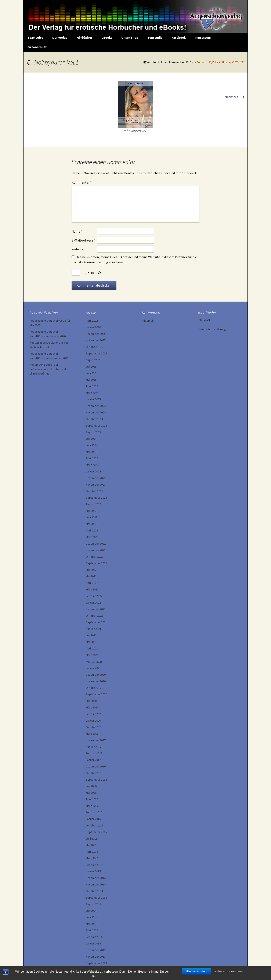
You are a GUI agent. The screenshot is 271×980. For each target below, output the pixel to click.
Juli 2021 (91, 635)
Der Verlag (60, 38)
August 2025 (93, 360)
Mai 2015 (91, 845)
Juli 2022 (91, 570)
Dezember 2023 (96, 478)
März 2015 (92, 858)
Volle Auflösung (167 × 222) (229, 62)
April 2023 (92, 530)
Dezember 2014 (96, 878)
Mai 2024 (91, 452)
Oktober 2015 (94, 825)
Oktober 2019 (94, 727)
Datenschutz (37, 47)
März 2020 (92, 707)
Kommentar (82, 182)
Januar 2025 (93, 399)
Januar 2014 (93, 943)
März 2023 (92, 537)
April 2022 (92, 583)
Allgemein (148, 321)
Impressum (203, 38)
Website (77, 249)
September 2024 (96, 425)
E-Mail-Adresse (84, 240)
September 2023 (96, 498)
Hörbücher (84, 38)
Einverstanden (196, 976)
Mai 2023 (91, 524)
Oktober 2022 (94, 557)
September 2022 (96, 563)
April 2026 (92, 321)
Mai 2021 (91, 642)
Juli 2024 (91, 439)
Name (77, 231)
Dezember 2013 (96, 950)
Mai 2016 (91, 793)
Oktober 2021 (94, 616)
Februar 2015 (94, 865)
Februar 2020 (94, 714)
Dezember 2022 (96, 544)
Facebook (179, 38)
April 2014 (92, 930)
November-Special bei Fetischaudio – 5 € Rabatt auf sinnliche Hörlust (48, 369)
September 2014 (96, 898)
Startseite (35, 38)
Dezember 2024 (96, 406)
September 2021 (96, 622)
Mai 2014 (91, 924)
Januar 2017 (93, 760)
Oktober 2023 (94, 491)
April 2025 (92, 386)
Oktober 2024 (94, 419)
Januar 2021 (93, 668)
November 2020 (96, 681)
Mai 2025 (91, 380)
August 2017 (93, 747)
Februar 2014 (94, 937)
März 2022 (92, 589)
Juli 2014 (91, 911)
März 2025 (92, 393)
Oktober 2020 (94, 688)
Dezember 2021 (96, 609)
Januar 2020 (93, 721)
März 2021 (92, 655)
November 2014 (96, 884)
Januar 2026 (93, 327)
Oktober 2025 (94, 347)
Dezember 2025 (96, 334)
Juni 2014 (92, 917)
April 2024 (92, 458)
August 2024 (93, 432)
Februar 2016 (94, 812)
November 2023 (96, 485)
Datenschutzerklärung (212, 329)
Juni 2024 (92, 445)
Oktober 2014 (94, 891)
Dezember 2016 (96, 766)
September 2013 (96, 963)
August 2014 (93, 904)
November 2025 (96, 340)
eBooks (107, 38)
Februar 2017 (94, 753)
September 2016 (96, 780)
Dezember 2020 (96, 675)
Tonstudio (155, 38)
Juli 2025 (91, 366)
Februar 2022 (94, 596)
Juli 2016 (91, 786)
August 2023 (93, 504)
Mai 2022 (91, 576)
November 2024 (96, 412)
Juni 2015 (92, 839)
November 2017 (96, 740)
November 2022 (96, 550)
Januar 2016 (93, 819)
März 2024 (92, 465)
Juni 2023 (92, 517)
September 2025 (96, 353)
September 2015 (96, 832)
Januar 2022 (93, 603)
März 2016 (92, 806)
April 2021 (92, 648)
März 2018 (92, 734)
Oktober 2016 (94, 773)
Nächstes (235, 97)
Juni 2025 (92, 373)
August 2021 (93, 629)
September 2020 (96, 694)
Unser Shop (130, 38)
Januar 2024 (93, 471)
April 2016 (92, 799)
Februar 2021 (94, 662)
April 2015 (92, 852)
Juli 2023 (91, 511)
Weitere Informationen (230, 976)
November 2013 (96, 957)
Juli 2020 (91, 701)
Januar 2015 (93, 871)
